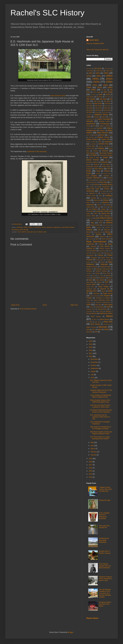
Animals (90, 121)
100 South (98, 69)
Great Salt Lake (93, 189)
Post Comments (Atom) (28, 309)
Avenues (99, 128)
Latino (88, 213)
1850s (98, 73)
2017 (91, 465)
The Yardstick (105, 296)
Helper (111, 191)
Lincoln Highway (104, 216)
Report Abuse (92, 618)
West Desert (105, 319)
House (44, 227)
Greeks (107, 189)
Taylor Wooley (94, 296)
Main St (109, 220)
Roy (94, 276)
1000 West (107, 69)
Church (105, 151)
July (92, 375)
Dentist (107, 160)
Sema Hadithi (100, 280)
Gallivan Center (106, 180)
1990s (93, 90)
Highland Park (106, 193)
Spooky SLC (92, 291)
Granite (92, 187)
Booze (102, 135)
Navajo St (103, 237)
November (95, 362)
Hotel (88, 200)
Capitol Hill (105, 139)
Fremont (110, 178)
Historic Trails (91, 196)
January (94, 455)
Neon (111, 237)
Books (96, 135)
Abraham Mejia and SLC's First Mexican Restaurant (101, 391)
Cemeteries (109, 142)
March (93, 449)
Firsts (89, 171)
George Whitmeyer (92, 182)
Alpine (104, 117)
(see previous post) (58, 96)
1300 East (109, 71)
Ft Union (91, 180)
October (94, 365)
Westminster (107, 324)
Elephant (97, 164)
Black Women (103, 133)
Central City (103, 144)
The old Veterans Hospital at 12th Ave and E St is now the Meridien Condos (105, 593)
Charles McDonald (104, 146)
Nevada (91, 239)
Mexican (99, 227)
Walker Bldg (99, 311)
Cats (100, 142)
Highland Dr (93, 193)
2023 (91, 347)
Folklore (107, 171)
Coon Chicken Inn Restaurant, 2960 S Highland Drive (101, 396)
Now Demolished (96, 242)
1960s (89, 87)
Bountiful (110, 135)
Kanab (105, 207)
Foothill (98, 174)
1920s (96, 82)
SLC (107, 282)
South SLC (90, 287)
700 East (89, 108)
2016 (91, 468)
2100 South (90, 97)
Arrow (88, 126)
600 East (89, 106)
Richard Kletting (101, 271)
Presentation (100, 260)
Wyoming (89, 332)
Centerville (93, 144)
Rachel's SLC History (47, 13)
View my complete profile (95, 43)
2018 (91, 462)
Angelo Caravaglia (104, 119)
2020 (91, 356)
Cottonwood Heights (106, 155)
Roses (88, 276)
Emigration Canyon (93, 166)
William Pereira (91, 327)
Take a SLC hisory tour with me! (97, 50)
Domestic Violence (92, 162)
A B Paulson (105, 112)
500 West (107, 103)
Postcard (89, 260)
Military (89, 230)
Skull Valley (90, 282)
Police (110, 255)
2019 (91, 459)
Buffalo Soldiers (92, 139)
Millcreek (107, 230)
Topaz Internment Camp (102, 300)
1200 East (20, 227)
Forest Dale (107, 174)
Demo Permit (93, 160)
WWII (106, 329)
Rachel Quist (94, 40)
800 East (107, 108)
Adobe (89, 117)
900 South (107, 110)
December (95, 359)
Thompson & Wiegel (103, 298)
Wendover (95, 320)
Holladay (93, 198)
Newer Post (15, 305)
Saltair (88, 278)
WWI (100, 330)
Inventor (97, 203)
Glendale (96, 184)
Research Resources (103, 269)
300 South (91, 99)
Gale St (98, 180)
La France (93, 209)
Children (101, 148)
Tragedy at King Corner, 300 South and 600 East (105, 489)
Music (88, 234)
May (92, 442)
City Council (91, 153)
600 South (98, 106)
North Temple (106, 239)
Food (89, 173)
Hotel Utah (97, 200)
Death (105, 157)
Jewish (108, 205)
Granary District (107, 184)
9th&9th (97, 112)
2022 (91, 350)
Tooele (88, 300)
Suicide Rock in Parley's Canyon (105, 552)
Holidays (109, 195)
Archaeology (105, 124)
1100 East (90, 71)
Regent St (90, 269)
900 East (98, 110)
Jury (99, 207)
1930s (109, 82)
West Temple (95, 324)
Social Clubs (91, 284)
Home (45, 305)
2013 (91, 477)
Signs (109, 280)
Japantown (57, 227)
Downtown (104, 162)
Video (108, 307)
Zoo (96, 332)
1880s (99, 76)
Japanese (50, 227)
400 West (107, 101)
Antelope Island (104, 121)
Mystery (99, 234)
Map (92, 223)
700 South (98, 108)
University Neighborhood (103, 302)
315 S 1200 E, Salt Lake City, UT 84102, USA (32, 232)
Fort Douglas (92, 176)
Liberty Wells (91, 216)
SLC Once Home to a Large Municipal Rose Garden (100, 438)
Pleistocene (107, 253)
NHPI (97, 239)
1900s (25, 227)
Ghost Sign (103, 182)
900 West (89, 112)
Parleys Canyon (105, 248)
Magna (101, 221)
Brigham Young (103, 137)
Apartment (91, 124)
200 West (93, 95)
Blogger (71, 632)
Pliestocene (90, 255)
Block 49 (89, 135)
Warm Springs (96, 316)
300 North (108, 97)
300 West (103, 99)
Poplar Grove (105, 258)
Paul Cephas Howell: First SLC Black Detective (105, 566)
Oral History (15, 230)
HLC (100, 196)
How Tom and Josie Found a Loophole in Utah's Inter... (100, 406)
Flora (98, 171)
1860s (106, 73)
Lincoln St (89, 218)
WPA (88, 330)
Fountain (106, 176)
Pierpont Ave (102, 251)
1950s (105, 85)
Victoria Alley (100, 307)
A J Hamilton (37, 227)
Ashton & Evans (105, 126)
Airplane (96, 117)
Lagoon (103, 209)
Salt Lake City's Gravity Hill (104, 527)
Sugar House (108, 293)
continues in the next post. (37, 151)
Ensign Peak (106, 166)
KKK (111, 207)
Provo (103, 262)
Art (94, 126)
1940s (95, 85)
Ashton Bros (90, 128)
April (92, 446)
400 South (97, 101)
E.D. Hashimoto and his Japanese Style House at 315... (100, 417)
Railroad (104, 264)
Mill (99, 230)
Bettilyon (102, 131)
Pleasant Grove (96, 253)
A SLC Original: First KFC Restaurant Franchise (104, 516)
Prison (96, 262)
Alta (109, 117)
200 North (97, 92)
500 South (98, 103)
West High (89, 322)
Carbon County (91, 142)
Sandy (94, 278)
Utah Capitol (108, 305)
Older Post (74, 305)
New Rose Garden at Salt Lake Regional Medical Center (101, 433)
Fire (109, 169)
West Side (108, 322)
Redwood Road (105, 267)
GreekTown (90, 191)
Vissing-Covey (102, 309)
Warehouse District (106, 313)
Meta (88, 227)
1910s (30, 227)
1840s (91, 73)
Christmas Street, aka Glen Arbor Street (105, 604)
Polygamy (94, 258)
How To (89, 202)
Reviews (89, 271)
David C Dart (94, 158)
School (110, 278)
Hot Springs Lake (105, 198)
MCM (101, 223)
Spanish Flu (105, 289)
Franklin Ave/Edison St (95, 178)
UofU (89, 304)
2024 (91, 344)
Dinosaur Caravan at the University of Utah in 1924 (106, 579)
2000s (101, 95)
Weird (109, 316)
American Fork (90, 119)
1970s (99, 87)
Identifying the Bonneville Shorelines (104, 540)
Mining (88, 232)
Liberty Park (106, 213)
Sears (91, 280)
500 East (89, 103)
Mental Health (95, 225)
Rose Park (107, 273)
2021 (91, 353)
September (95, 368)
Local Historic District (68, 227)
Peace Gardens (91, 251)
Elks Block (106, 164)
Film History (99, 169)
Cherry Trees (90, 148)
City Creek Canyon (106, 153)
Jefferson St (100, 205)
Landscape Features (103, 211)
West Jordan (98, 322)
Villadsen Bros (91, 309)
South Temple (24, 230)
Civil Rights (93, 155)
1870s (89, 76)
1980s (110, 87)
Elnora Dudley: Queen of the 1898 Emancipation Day (100, 401)
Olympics (93, 246)
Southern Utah (91, 289)
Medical (109, 223)
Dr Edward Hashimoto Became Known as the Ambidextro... (101, 411)
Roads (98, 273)
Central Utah (91, 146)
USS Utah (98, 305)
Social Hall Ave (105, 284)
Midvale (108, 227)
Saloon (108, 275)
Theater (89, 298)
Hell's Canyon (102, 191)
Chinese (96, 151)
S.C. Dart (100, 276)
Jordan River (90, 207)
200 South (108, 92)
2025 (91, 341)
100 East (89, 69)
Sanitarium (102, 278)
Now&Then (90, 244)
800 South (90, 110)
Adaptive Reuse (101, 114)
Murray (107, 232)
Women (103, 327)
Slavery (99, 282)
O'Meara (101, 244)
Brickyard (91, 137)
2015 (91, 471)
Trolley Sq (89, 302)
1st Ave (104, 90)
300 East (99, 97)
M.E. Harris (94, 221)
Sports (103, 291)
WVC (94, 330)
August (93, 371)
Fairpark (89, 169)
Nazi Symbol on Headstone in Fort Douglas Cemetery (101, 428)
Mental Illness (106, 225)
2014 (91, 474)
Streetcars (97, 293)
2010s (108, 95)
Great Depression (104, 187)
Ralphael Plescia (92, 267)
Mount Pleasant (98, 232)
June (93, 378)
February (94, 452)
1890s (109, 76)
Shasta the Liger (105, 500)
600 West (108, 106)
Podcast (100, 255)
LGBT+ (96, 213)
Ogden (110, 244)
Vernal (91, 307)
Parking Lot (91, 248)
